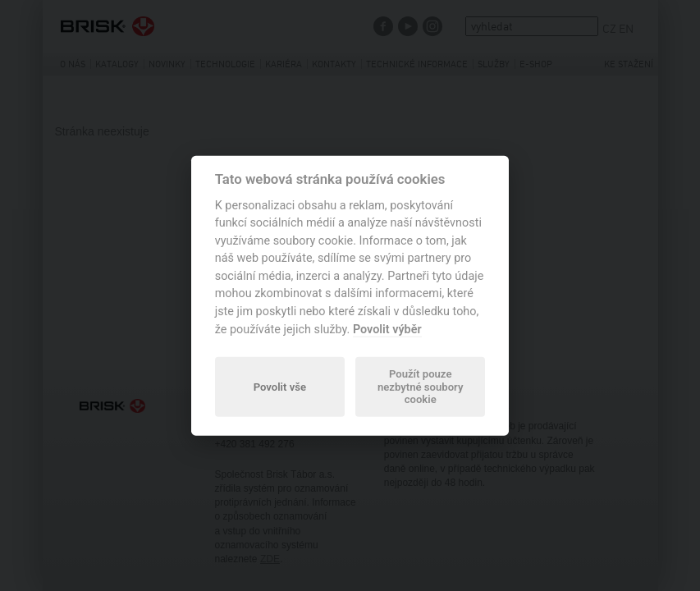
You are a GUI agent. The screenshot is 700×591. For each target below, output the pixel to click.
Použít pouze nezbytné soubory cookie (420, 387)
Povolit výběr (387, 329)
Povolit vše (280, 386)
